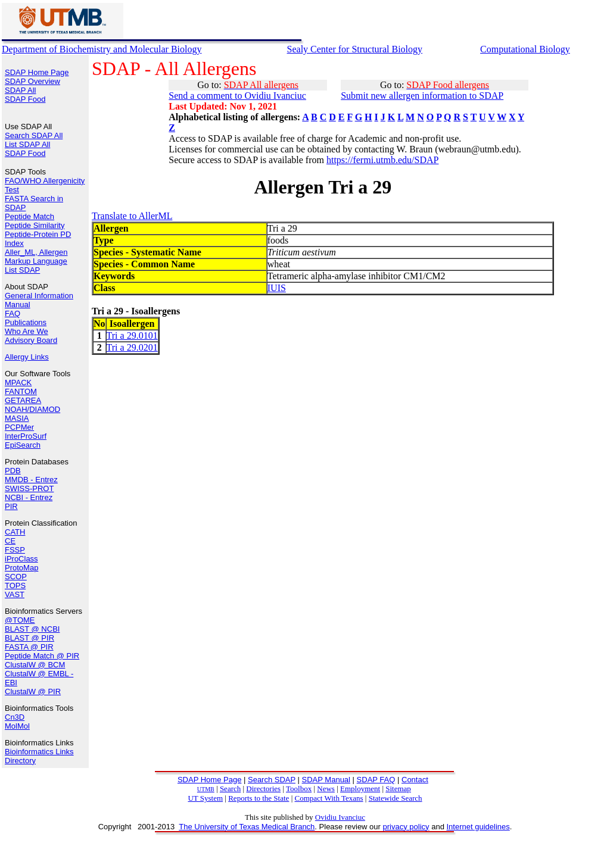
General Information (39, 296)
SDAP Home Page (37, 72)
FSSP (15, 550)
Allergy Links (27, 357)
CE (10, 541)
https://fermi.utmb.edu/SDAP (382, 160)
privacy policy (406, 827)
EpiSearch (23, 445)
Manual (18, 305)
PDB (13, 471)
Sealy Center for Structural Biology (355, 49)
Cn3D (15, 717)
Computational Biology (525, 49)
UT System (205, 798)
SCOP (16, 577)
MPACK (18, 383)
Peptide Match (29, 216)
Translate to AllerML (132, 216)
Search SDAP (272, 780)
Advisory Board (31, 340)
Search (230, 789)
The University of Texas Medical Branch (247, 827)
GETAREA (23, 400)
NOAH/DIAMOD (32, 409)
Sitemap (398, 789)
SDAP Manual (326, 780)
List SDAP (22, 270)
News (326, 789)
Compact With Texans (329, 798)
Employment (360, 789)
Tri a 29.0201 (132, 347)
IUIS (277, 288)
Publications (26, 322)
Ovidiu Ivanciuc (340, 817)
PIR (11, 506)
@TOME (20, 620)
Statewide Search (396, 798)
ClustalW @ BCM (35, 665)
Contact (415, 780)
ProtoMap (21, 568)
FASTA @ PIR (29, 647)
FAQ (13, 313)
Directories (263, 789)
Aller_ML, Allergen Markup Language (36, 257)
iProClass (21, 559)
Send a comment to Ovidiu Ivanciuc (237, 96)
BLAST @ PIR (29, 638)
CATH (15, 532)
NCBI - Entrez (29, 497)
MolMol (17, 726)
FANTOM (21, 391)
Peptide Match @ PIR (42, 656)
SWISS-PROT (29, 488)
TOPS (15, 586)
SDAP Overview (32, 81)
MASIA (17, 418)
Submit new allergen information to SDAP (422, 96)
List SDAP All (27, 144)
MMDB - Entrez (31, 480)
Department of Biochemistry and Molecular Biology (102, 49)
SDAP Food (25, 99)
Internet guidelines (478, 827)
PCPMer (19, 427)
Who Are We (27, 331)
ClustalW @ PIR (33, 691)
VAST (15, 594)
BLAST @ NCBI (32, 629)
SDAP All (21, 90)
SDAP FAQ (376, 780)
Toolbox (299, 789)
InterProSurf (26, 436)
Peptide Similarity (35, 225)
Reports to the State (259, 798)
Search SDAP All (34, 135)
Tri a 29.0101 (132, 335)
